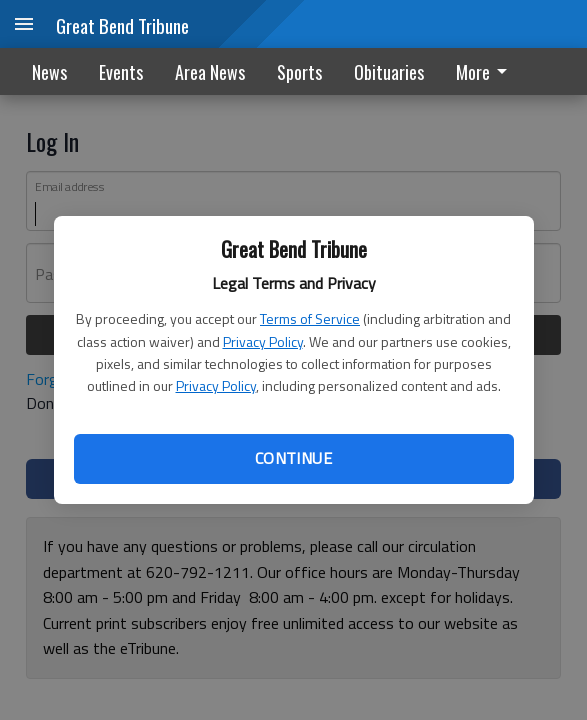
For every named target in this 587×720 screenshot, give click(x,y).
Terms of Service (310, 318)
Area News (210, 72)
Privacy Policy (263, 341)
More (485, 72)
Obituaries (389, 72)
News (49, 72)
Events (121, 72)
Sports (299, 72)
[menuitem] (487, 71)
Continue (293, 458)
